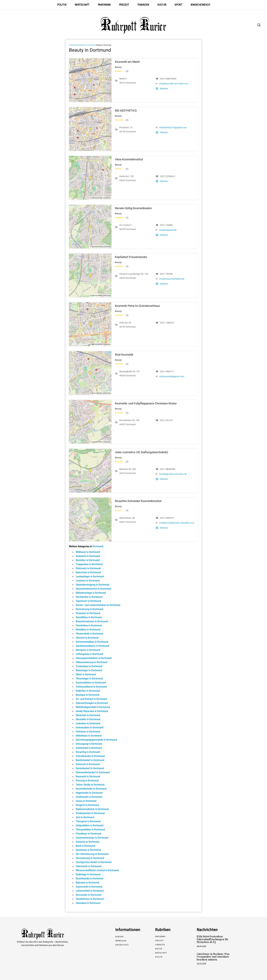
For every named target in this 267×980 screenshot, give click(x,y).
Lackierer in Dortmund (88, 581)
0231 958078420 (168, 79)
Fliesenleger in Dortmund (89, 679)
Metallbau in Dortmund (88, 630)
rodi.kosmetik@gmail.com (172, 376)
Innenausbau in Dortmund (90, 727)
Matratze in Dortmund (88, 883)
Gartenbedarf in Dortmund (90, 768)
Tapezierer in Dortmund (88, 601)
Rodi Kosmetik (124, 355)
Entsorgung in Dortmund (89, 744)
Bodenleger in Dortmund (89, 670)
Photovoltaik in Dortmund (89, 634)
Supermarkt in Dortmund (89, 887)
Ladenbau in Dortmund (88, 723)
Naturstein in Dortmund (88, 572)
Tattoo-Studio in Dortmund (90, 785)
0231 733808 (166, 225)
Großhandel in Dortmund (89, 797)
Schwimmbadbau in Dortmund (92, 642)
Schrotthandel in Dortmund (90, 756)
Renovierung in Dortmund (89, 609)
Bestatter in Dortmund (88, 560)
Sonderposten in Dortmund (90, 813)
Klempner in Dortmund (88, 650)
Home (71, 45)
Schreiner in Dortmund (88, 732)
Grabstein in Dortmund (88, 556)
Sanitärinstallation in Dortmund (93, 646)
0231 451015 (166, 420)
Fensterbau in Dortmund (89, 625)
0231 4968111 (167, 371)
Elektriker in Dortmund (88, 691)
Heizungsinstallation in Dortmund (94, 658)
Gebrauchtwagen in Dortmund (92, 703)
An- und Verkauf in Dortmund (91, 699)
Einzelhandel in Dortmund (89, 878)
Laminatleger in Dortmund (90, 576)
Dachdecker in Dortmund (89, 597)
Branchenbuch (80, 45)
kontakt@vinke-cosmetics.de (173, 474)
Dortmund (91, 45)
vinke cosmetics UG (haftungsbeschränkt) (142, 452)
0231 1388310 (167, 323)
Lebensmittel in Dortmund (90, 891)
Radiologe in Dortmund (88, 874)
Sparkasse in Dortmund (88, 850)
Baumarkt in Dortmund (88, 776)
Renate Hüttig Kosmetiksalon (133, 208)
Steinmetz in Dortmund (88, 568)
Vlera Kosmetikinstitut (129, 159)
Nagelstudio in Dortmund (89, 793)
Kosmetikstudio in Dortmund (91, 789)
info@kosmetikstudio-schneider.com (177, 523)
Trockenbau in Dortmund (89, 666)
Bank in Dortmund (85, 846)
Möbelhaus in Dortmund (89, 736)
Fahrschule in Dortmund (89, 866)
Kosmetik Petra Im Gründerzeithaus (137, 306)
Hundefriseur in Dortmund (90, 899)
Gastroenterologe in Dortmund (92, 838)
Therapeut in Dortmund (88, 821)
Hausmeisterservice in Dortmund (93, 589)
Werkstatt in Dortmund (88, 715)
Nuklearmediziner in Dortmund (92, 809)
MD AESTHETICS (126, 111)
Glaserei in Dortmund (87, 638)
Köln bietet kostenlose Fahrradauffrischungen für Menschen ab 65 (213, 939)
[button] (259, 25)
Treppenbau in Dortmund (89, 564)
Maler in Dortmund (86, 674)
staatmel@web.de (168, 230)
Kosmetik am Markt (127, 62)
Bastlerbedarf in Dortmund (90, 760)
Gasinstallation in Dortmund (91, 683)
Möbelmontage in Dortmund (91, 593)
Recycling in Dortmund (88, 752)
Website (164, 89)
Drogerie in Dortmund (87, 805)
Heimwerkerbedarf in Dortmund (93, 772)
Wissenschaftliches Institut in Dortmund (97, 870)
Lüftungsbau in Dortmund (89, 654)
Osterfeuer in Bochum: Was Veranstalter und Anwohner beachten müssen (213, 957)
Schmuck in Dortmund (88, 764)
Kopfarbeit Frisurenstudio (131, 257)
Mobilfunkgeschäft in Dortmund (93, 707)
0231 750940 (166, 274)
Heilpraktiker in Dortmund (90, 825)
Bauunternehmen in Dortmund (92, 621)
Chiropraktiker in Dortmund (90, 830)
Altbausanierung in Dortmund (92, 662)
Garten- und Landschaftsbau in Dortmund (98, 605)
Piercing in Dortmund (87, 781)
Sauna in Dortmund (86, 801)
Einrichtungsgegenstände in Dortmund (96, 740)
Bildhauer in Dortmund (88, 552)
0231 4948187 (167, 518)
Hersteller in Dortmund (88, 719)
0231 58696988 (168, 469)
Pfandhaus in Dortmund (88, 834)
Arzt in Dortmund (85, 817)
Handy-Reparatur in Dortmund (92, 711)
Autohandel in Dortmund (89, 748)
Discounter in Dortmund (89, 895)
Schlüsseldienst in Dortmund (91, 687)
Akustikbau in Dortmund (89, 617)
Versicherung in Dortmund (90, 858)
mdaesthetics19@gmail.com (173, 127)
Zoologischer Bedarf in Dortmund (94, 862)
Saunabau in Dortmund (88, 903)
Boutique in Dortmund (88, 695)
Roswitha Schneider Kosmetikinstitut (138, 501)
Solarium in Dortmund (88, 842)
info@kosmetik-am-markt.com (174, 84)
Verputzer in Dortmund (88, 613)
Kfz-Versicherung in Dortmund (92, 854)
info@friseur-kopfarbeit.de (172, 279)
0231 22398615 (168, 176)
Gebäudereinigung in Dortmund (93, 585)
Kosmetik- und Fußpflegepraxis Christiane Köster (146, 403)
